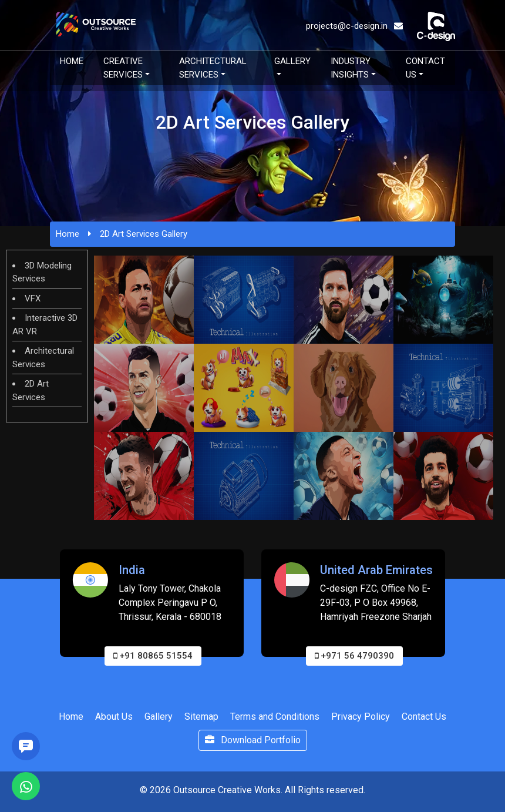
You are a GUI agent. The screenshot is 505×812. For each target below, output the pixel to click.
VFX (33, 298)
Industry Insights (351, 68)
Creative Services (123, 68)
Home (72, 61)
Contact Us (425, 68)
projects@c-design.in (354, 26)
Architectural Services (213, 68)
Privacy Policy (361, 717)
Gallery (292, 61)
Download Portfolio (253, 740)
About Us (114, 717)
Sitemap (201, 717)
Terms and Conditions (275, 717)
